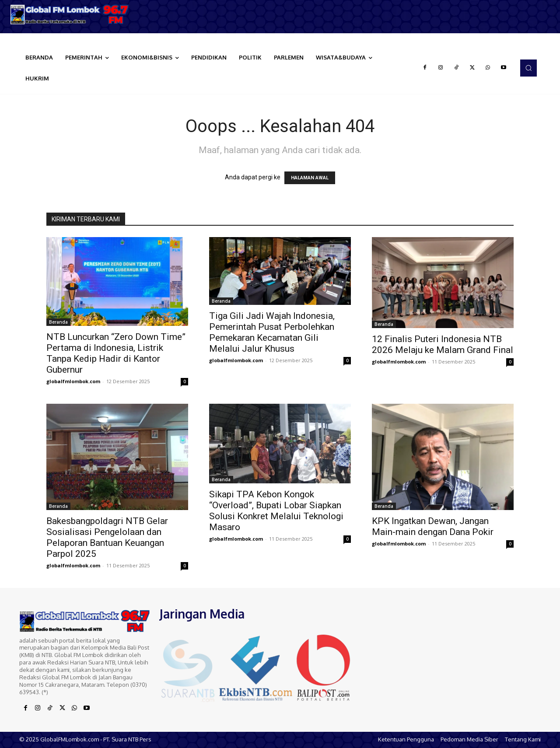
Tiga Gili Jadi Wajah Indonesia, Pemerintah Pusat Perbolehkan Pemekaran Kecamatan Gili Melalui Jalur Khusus (272, 332)
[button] (528, 68)
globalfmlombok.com (73, 381)
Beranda (58, 322)
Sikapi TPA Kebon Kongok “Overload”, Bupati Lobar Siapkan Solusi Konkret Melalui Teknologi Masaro (276, 511)
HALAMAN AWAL (310, 178)
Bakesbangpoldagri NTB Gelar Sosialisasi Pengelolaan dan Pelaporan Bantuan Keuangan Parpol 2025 (107, 537)
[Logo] (70, 14)
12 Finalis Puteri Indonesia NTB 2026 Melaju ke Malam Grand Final (443, 344)
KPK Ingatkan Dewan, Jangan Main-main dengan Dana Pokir (433, 526)
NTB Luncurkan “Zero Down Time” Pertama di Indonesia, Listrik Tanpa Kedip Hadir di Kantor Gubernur (116, 353)
